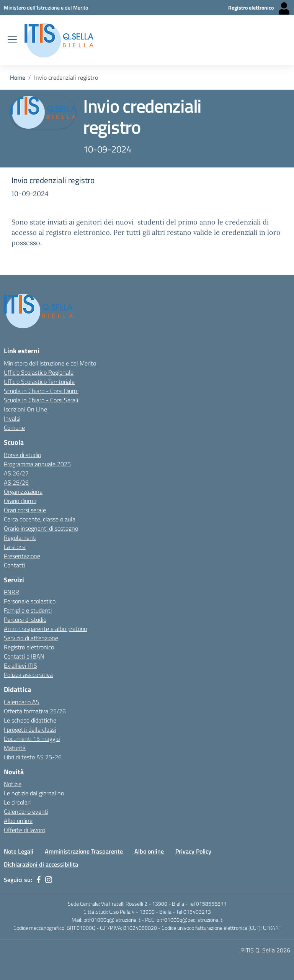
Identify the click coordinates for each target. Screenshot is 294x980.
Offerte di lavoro (24, 830)
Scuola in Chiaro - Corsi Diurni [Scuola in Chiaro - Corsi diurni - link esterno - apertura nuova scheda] (41, 391)
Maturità (15, 748)
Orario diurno (20, 501)
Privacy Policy (193, 851)
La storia (15, 547)
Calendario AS (22, 702)
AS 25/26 (16, 482)
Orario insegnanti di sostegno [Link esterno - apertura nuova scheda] (41, 528)
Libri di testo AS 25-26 (33, 757)
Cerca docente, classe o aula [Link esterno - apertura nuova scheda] (40, 519)
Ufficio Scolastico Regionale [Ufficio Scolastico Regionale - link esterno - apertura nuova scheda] (39, 372)
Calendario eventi (26, 811)
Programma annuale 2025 (37, 464)
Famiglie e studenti (28, 610)
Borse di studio (22, 455)
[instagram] (49, 880)
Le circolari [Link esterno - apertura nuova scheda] (17, 802)
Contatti (14, 565)
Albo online (149, 851)
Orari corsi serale (25, 510)
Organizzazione (23, 492)
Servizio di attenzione (31, 638)
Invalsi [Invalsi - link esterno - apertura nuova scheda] (12, 418)
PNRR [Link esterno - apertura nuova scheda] (11, 592)
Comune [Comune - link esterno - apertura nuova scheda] (14, 428)
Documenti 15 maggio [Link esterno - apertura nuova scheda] (32, 739)
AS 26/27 (16, 473)
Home (18, 77)
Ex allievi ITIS (20, 665)
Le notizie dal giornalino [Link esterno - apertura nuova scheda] (34, 793)
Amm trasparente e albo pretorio (45, 629)
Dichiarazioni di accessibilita (41, 864)
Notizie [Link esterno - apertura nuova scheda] (13, 784)
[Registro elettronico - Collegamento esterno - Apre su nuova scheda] (259, 8)
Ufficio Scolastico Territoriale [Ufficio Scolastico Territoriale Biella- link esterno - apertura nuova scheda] (39, 382)
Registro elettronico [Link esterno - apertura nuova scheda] (29, 647)
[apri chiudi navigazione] (12, 40)
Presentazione (22, 556)
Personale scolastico (30, 601)
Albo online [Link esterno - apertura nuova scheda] (18, 821)
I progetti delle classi (30, 729)
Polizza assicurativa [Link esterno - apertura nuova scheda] (28, 675)
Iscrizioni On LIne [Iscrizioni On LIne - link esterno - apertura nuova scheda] (25, 409)
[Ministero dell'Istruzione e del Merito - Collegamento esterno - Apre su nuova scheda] (46, 7)
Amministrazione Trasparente (84, 851)
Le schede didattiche (30, 720)
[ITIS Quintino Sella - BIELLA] (59, 40)
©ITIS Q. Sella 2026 (265, 950)
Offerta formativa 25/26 (35, 711)
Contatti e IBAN (24, 656)
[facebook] (39, 880)
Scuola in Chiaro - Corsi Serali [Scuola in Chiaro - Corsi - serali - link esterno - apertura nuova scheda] (41, 400)
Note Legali (19, 851)
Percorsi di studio (25, 619)
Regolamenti (20, 538)
